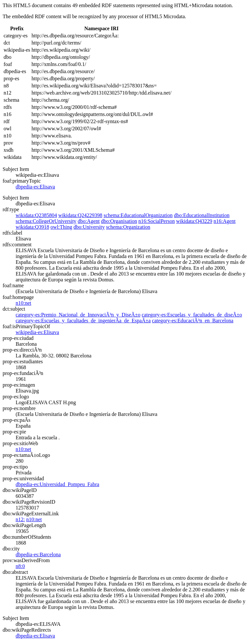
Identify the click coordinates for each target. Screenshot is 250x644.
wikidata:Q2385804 (36, 215)
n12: (20, 519)
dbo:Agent (89, 221)
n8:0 (20, 566)
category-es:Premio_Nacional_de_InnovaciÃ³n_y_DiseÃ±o (78, 315)
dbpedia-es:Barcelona (38, 554)
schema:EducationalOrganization (138, 215)
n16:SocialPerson (157, 221)
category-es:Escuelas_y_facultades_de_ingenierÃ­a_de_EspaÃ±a (83, 321)
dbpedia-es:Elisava (35, 187)
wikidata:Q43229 (194, 221)
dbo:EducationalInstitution (202, 215)
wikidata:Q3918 (32, 227)
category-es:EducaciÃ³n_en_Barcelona (193, 321)
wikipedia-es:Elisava (37, 332)
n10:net (23, 303)
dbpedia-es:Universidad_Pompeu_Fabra (57, 484)
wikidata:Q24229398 (80, 215)
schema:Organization (128, 227)
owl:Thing (61, 227)
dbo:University (89, 227)
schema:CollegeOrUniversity (46, 221)
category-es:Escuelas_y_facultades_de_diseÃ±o (192, 315)
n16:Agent (225, 221)
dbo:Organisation (119, 221)
